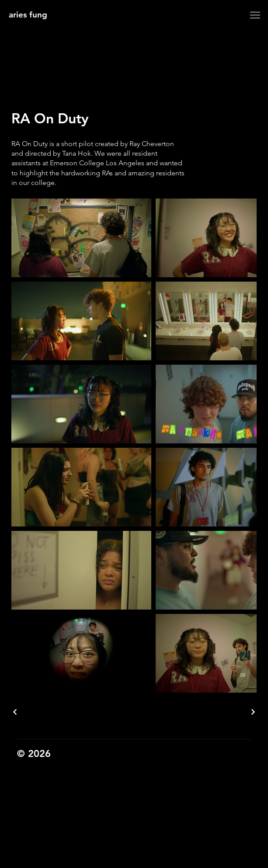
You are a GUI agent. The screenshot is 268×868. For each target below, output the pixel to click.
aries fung (28, 15)
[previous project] (15, 712)
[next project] (253, 712)
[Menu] (255, 15)
